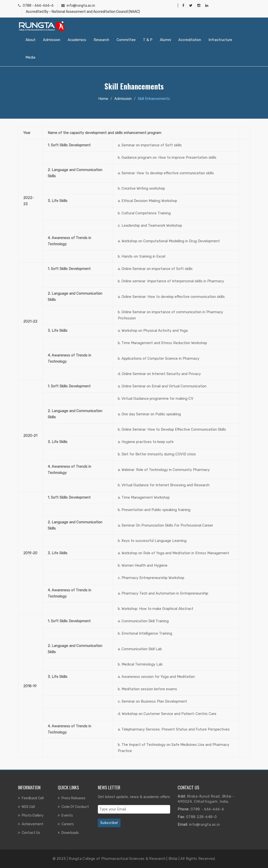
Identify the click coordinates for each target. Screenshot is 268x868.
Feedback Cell (33, 798)
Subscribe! (109, 823)
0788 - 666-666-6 (38, 6)
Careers (68, 824)
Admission (52, 40)
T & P (148, 40)
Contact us (31, 833)
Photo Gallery (33, 815)
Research (101, 40)
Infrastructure (220, 40)
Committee (126, 40)
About (31, 40)
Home (103, 99)
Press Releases (73, 798)
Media (30, 57)
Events (67, 815)
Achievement (33, 824)
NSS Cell (28, 807)
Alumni (165, 40)
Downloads (70, 833)
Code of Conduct (75, 807)
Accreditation (190, 40)
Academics (77, 40)
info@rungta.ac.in (81, 6)
